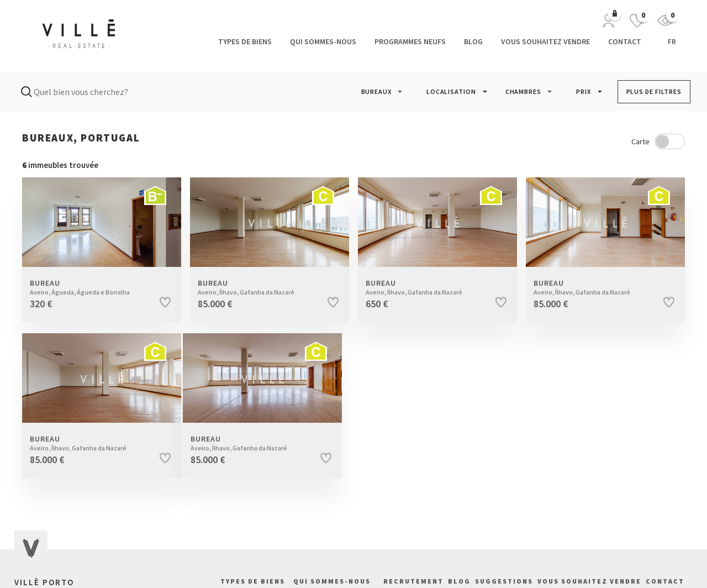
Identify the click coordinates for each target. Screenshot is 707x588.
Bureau (91, 287)
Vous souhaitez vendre (545, 41)
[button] (376, 92)
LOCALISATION (451, 91)
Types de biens (245, 41)
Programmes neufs (410, 41)
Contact (625, 41)
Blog (473, 41)
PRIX (584, 91)
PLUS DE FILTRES (654, 91)
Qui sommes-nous (323, 41)
